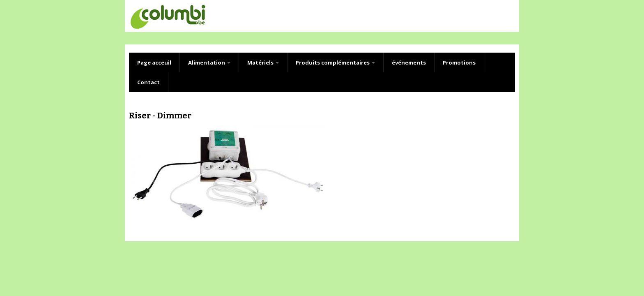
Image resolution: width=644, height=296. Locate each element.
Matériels (263, 62)
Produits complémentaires (335, 62)
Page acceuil (154, 62)
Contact (148, 82)
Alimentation (209, 62)
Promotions (459, 62)
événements (409, 62)
